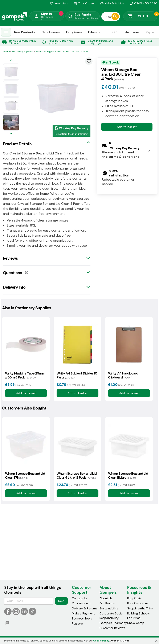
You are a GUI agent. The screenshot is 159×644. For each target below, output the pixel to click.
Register (78, 623)
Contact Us (80, 598)
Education (96, 32)
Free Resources (138, 603)
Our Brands (107, 603)
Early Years (74, 32)
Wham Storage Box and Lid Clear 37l (25, 476)
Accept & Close (120, 641)
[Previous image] (11, 60)
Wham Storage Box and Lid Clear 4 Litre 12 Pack (77, 476)
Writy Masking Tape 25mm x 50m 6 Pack (25, 375)
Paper (150, 32)
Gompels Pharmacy (113, 623)
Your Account (81, 603)
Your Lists (59, 3)
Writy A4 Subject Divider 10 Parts (77, 375)
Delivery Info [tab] (14, 287)
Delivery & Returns (85, 608)
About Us (106, 598)
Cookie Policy (101, 641)
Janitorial (132, 32)
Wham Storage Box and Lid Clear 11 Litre (128, 476)
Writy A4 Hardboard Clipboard (123, 375)
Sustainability (109, 608)
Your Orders (84, 3)
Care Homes (51, 32)
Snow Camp (136, 623)
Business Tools (82, 618)
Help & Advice (112, 3)
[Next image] (11, 134)
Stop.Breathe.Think (140, 608)
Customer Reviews (112, 628)
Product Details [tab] (17, 144)
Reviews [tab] (10, 258)
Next (61, 601)
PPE (114, 32)
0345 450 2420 (143, 3)
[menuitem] (6, 32)
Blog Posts (134, 598)
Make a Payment (83, 613)
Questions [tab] (13, 273)
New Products (25, 32)
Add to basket (127, 127)
